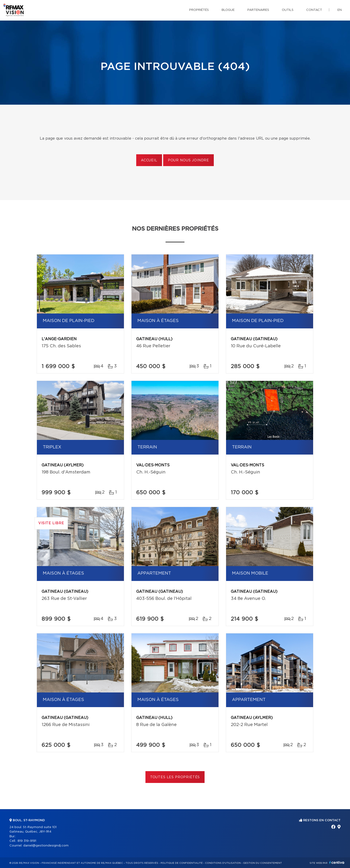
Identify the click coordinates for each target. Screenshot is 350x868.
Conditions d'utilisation (223, 863)
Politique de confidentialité (182, 863)
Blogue (228, 10)
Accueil (149, 160)
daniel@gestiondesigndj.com (46, 846)
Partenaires (258, 10)
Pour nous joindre (188, 160)
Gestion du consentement (262, 863)
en (340, 10)
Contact (314, 10)
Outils (288, 10)
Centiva (337, 862)
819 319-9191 (27, 841)
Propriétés (199, 10)
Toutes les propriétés (175, 777)
